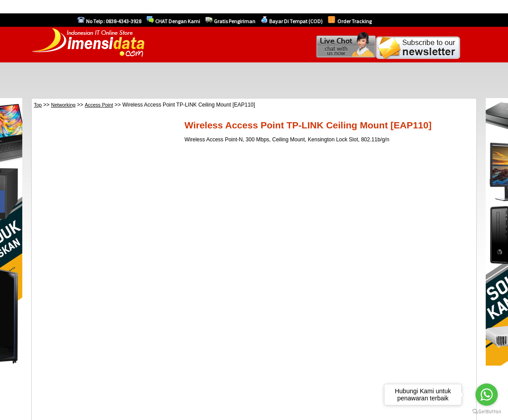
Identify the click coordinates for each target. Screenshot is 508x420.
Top (38, 105)
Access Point (99, 105)
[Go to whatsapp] (487, 395)
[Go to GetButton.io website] (487, 411)
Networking (63, 105)
